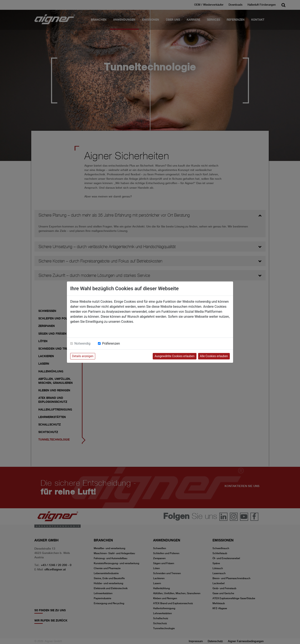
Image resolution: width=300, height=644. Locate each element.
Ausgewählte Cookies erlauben (175, 356)
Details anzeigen (83, 356)
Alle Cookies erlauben (214, 356)
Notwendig (82, 343)
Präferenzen (111, 343)
